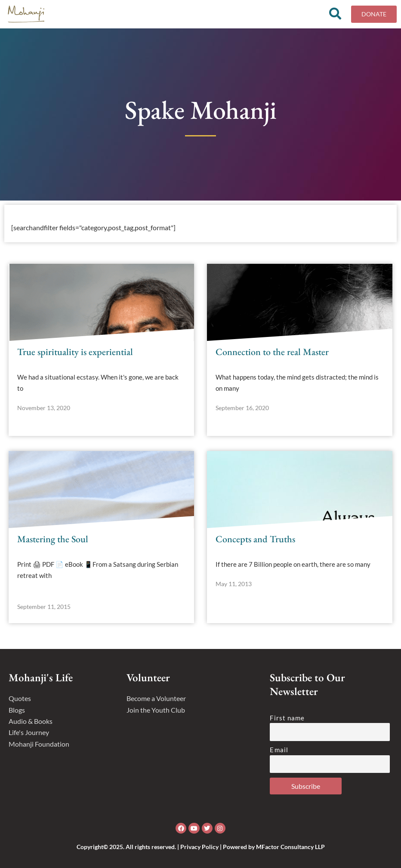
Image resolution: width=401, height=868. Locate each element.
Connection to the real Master (272, 352)
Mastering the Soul (53, 539)
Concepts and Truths (255, 539)
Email (279, 750)
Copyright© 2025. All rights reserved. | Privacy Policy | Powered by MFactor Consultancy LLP (201, 847)
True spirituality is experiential (75, 352)
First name (287, 718)
